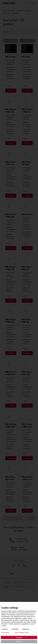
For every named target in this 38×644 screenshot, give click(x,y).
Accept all (19, 637)
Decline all (19, 642)
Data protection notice (22, 633)
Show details (5, 633)
